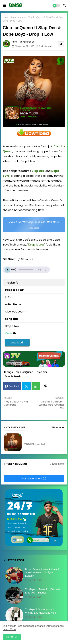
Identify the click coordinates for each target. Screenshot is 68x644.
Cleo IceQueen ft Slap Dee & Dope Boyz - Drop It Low (40, 438)
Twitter (26, 386)
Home (6, 17)
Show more (58, 427)
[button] (64, 5)
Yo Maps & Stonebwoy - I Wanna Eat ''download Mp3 (41, 611)
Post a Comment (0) (34, 478)
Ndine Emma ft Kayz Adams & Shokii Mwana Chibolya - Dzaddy (42, 572)
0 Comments (57, 464)
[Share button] (45, 386)
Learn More (9, 629)
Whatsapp (36, 386)
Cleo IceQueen (24, 372)
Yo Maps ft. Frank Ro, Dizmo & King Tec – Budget (43, 591)
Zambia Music (18, 17)
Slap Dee (42, 372)
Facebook (14, 386)
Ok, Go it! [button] (12, 637)
